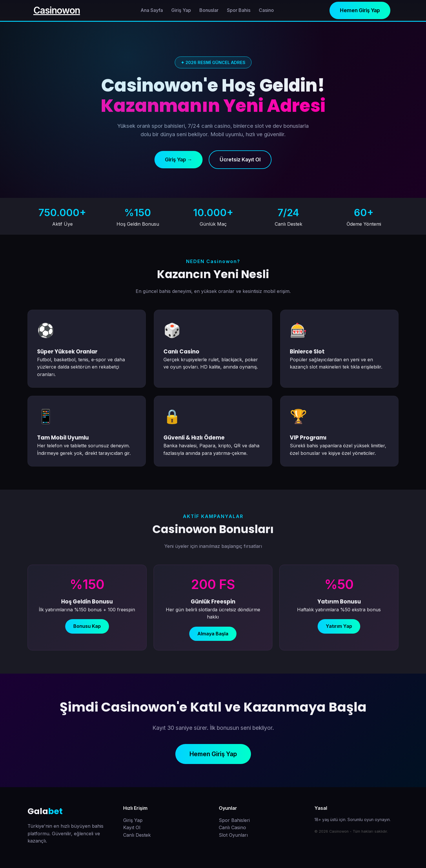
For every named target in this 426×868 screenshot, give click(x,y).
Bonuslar (209, 10)
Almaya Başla (213, 634)
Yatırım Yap (339, 626)
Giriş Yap (181, 10)
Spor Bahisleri (234, 820)
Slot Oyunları (233, 835)
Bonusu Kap (87, 626)
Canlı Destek (137, 835)
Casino (266, 10)
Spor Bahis (239, 10)
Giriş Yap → (179, 159)
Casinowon (57, 10)
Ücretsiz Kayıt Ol (240, 159)
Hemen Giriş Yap (360, 10)
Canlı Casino (232, 827)
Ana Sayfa (152, 10)
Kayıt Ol (132, 827)
